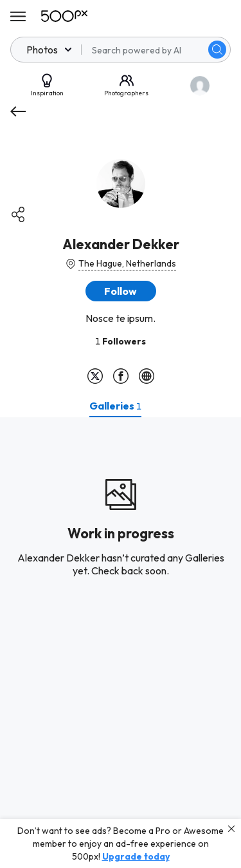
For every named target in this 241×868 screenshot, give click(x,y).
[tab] (115, 406)
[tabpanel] (121, 643)
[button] (121, 291)
